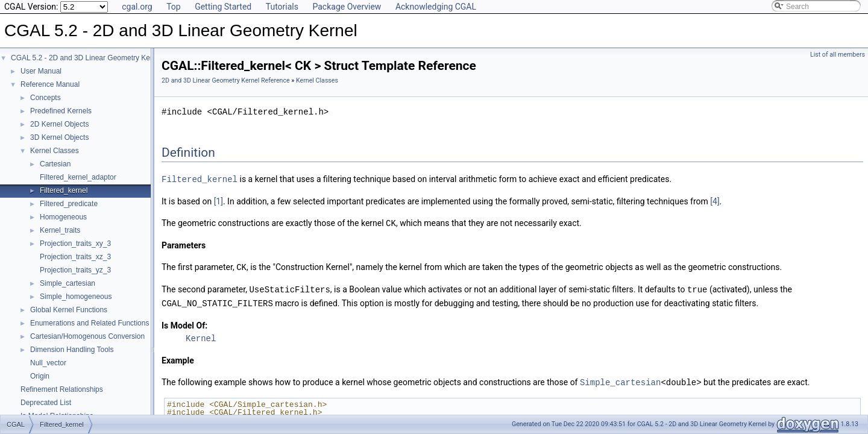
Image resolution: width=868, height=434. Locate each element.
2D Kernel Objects (59, 124)
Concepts (46, 98)
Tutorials (282, 7)
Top (174, 7)
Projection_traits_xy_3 (75, 244)
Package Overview (347, 7)
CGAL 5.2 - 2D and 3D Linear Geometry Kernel (86, 58)
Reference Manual (50, 84)
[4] (715, 201)
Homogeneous (63, 217)
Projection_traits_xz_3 (75, 257)
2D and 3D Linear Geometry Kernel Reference (226, 80)
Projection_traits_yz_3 (75, 270)
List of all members (838, 55)
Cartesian (55, 164)
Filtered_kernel (64, 190)
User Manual (41, 71)
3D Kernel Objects (59, 137)
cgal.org (137, 7)
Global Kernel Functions (69, 310)
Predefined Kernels (61, 111)
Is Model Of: (184, 322)
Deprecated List (46, 403)
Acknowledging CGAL (436, 7)
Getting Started (223, 7)
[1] (219, 201)
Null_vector (48, 363)
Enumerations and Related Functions (90, 323)
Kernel (201, 335)
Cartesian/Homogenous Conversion (87, 336)
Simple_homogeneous (76, 297)
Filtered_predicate (69, 204)
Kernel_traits (60, 230)
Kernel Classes (55, 151)
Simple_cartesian (68, 283)
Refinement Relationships (62, 389)
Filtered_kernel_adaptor (78, 177)
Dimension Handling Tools (72, 350)
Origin (40, 376)
